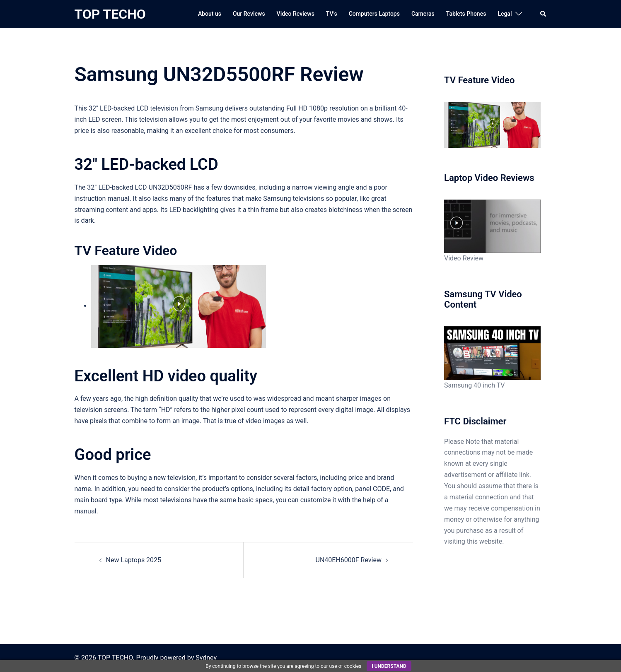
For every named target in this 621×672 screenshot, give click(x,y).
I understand (389, 666)
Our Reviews (249, 14)
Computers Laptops (374, 14)
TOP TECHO (110, 14)
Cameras (423, 14)
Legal (505, 14)
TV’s (332, 14)
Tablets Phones (466, 14)
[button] (544, 14)
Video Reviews (296, 14)
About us (210, 14)
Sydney (206, 658)
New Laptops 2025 (134, 560)
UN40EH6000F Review (349, 560)
